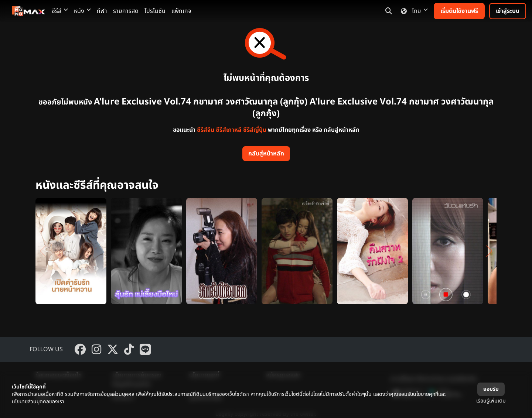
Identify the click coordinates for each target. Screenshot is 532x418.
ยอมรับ (491, 389)
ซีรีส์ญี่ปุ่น (255, 130)
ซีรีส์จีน (206, 130)
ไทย (413, 11)
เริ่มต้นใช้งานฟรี (459, 11)
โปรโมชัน (155, 11)
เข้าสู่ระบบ (508, 11)
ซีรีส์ (60, 11)
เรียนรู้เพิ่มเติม (491, 401)
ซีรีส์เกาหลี (229, 130)
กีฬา (102, 11)
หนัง (82, 11)
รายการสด (126, 11)
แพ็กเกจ (181, 11)
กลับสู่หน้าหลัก (266, 154)
